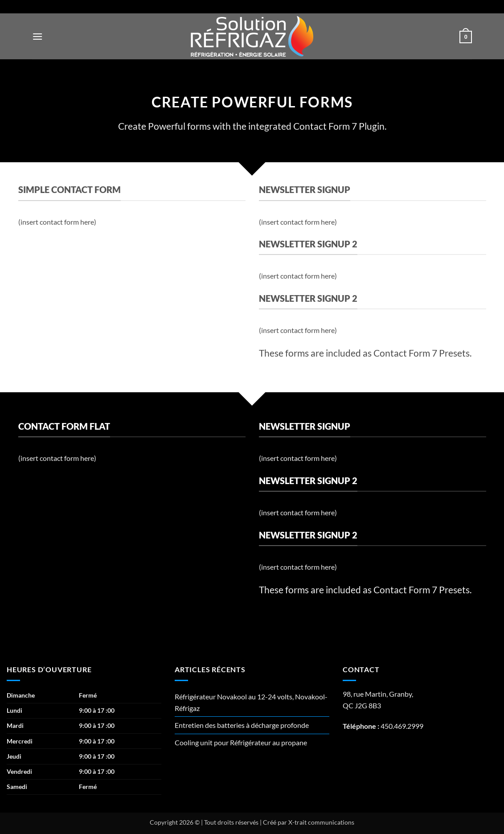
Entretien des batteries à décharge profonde (242, 725)
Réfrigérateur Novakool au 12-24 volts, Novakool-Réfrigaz (251, 702)
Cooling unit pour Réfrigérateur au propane (241, 742)
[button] (37, 36)
